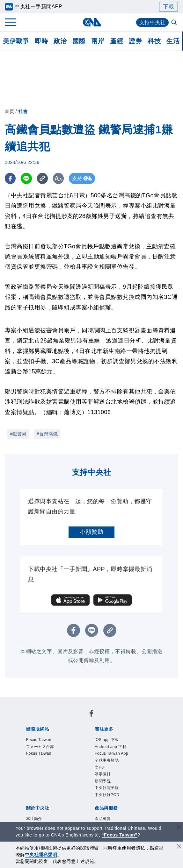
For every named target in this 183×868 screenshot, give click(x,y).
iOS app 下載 (107, 740)
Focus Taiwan (39, 740)
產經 (117, 41)
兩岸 (98, 41)
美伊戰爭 (16, 41)
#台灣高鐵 (47, 434)
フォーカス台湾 (40, 747)
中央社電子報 (107, 788)
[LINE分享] (27, 178)
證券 (135, 41)
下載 (168, 7)
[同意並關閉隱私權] (179, 847)
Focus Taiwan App (111, 753)
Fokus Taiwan (39, 753)
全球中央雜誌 (107, 760)
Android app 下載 (110, 747)
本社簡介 (34, 819)
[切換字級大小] (59, 178)
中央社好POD (107, 795)
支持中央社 (153, 22)
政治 (60, 41)
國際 (79, 41)
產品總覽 (103, 819)
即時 (41, 41)
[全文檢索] (175, 23)
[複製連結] (43, 178)
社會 (23, 111)
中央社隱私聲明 (41, 855)
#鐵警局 (18, 434)
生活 (173, 41)
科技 (154, 41)
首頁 (9, 111)
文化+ (100, 767)
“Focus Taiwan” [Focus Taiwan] (120, 835)
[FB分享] (10, 178)
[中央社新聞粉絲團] (91, 714)
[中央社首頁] (92, 22)
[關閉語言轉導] (179, 827)
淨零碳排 (103, 774)
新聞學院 (103, 781)
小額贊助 (91, 532)
